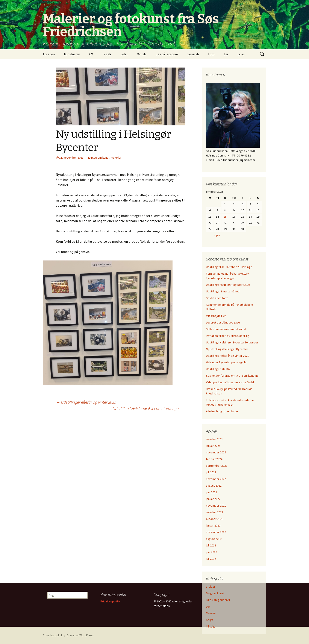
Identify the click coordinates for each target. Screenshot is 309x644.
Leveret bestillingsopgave (223, 322)
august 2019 (214, 539)
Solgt (124, 54)
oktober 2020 (215, 519)
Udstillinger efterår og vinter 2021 (86, 402)
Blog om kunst (100, 158)
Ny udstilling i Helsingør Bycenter (227, 349)
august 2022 (214, 486)
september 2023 (217, 466)
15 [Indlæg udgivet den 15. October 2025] (225, 217)
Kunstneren (72, 54)
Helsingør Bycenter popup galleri (227, 362)
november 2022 (216, 479)
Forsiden (49, 54)
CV (91, 54)
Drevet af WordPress (80, 635)
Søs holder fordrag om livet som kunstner (233, 376)
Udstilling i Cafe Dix (218, 369)
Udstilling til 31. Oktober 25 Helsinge (229, 267)
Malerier (116, 158)
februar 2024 (214, 459)
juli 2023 (211, 472)
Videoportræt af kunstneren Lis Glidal (230, 382)
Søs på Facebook (167, 54)
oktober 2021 (215, 512)
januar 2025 (213, 446)
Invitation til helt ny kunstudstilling (228, 336)
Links (241, 54)
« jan (217, 235)
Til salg (107, 54)
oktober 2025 (215, 439)
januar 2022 (213, 499)
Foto (211, 54)
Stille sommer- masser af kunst (226, 329)
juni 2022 (211, 492)
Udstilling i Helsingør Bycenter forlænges (149, 409)
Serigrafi (193, 54)
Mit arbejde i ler (216, 316)
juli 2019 (211, 545)
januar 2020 (213, 525)
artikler (211, 587)
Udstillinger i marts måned (223, 291)
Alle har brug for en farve (222, 411)
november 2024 (216, 452)
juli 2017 (211, 559)
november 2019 (216, 532)
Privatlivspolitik (110, 601)
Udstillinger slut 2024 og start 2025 (228, 285)
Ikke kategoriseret (218, 600)
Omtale (142, 54)
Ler (226, 54)
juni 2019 (211, 552)
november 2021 (216, 506)
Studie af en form (217, 298)
